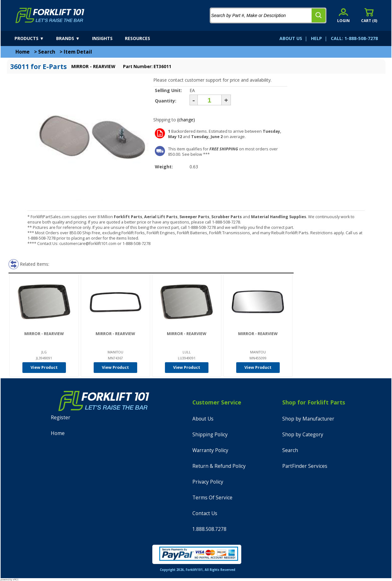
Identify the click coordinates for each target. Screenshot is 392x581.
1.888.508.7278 (209, 529)
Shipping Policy (210, 435)
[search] (319, 15)
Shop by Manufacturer (308, 419)
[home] (50, 15)
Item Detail (78, 52)
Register (61, 418)
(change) (186, 120)
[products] (35, 38)
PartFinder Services (305, 466)
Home (23, 52)
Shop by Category (303, 435)
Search (47, 52)
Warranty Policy (210, 450)
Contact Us (205, 513)
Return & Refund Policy (219, 466)
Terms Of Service (212, 498)
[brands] (73, 38)
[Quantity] (210, 100)
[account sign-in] (343, 15)
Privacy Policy (208, 482)
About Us (203, 419)
